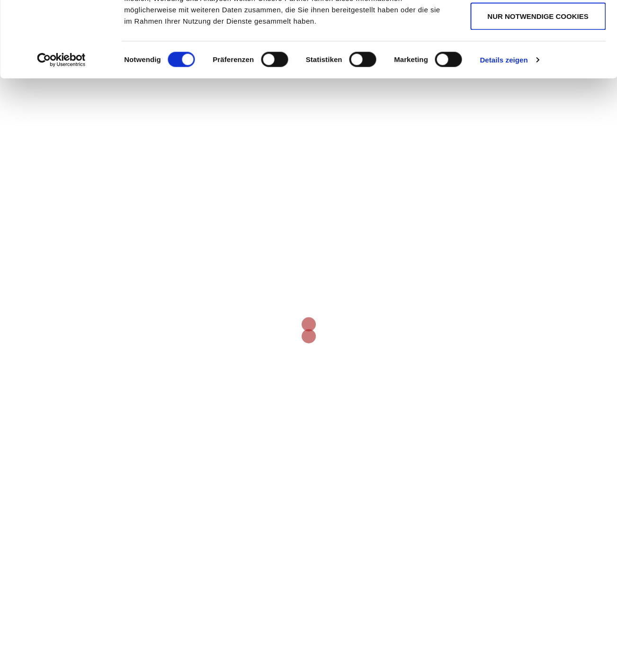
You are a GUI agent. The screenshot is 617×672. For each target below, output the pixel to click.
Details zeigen (504, 130)
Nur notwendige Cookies (538, 87)
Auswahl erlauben (538, 56)
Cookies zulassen (538, 25)
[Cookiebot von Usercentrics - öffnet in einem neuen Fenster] (61, 131)
